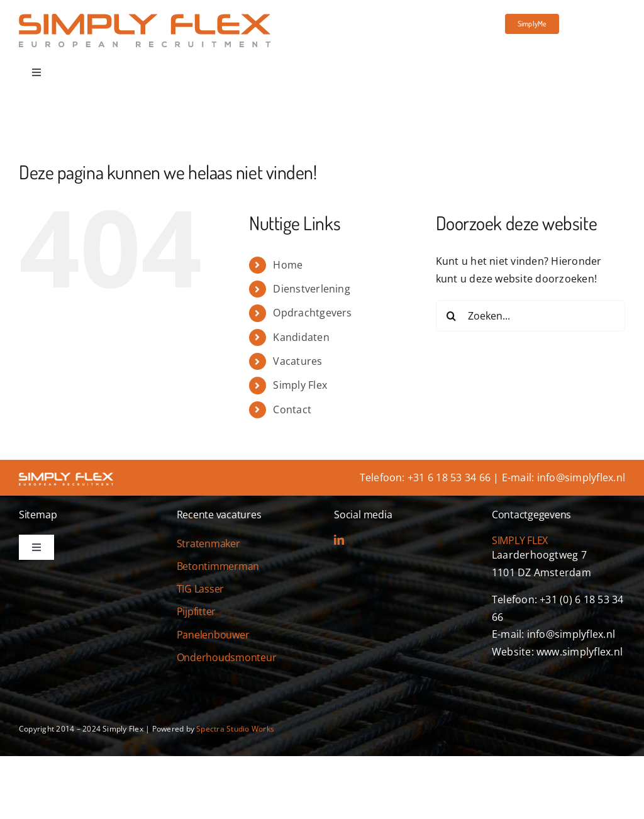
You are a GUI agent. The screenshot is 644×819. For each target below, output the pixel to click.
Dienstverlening (312, 289)
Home (288, 265)
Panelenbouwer (213, 635)
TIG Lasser (201, 589)
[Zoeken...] (530, 316)
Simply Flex (300, 385)
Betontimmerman (218, 566)
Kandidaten (301, 337)
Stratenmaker (208, 543)
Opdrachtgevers (312, 313)
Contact (292, 409)
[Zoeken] (452, 316)
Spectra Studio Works (235, 729)
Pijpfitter (197, 611)
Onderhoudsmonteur (227, 657)
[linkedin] (339, 540)
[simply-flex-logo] (145, 19)
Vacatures (297, 361)
